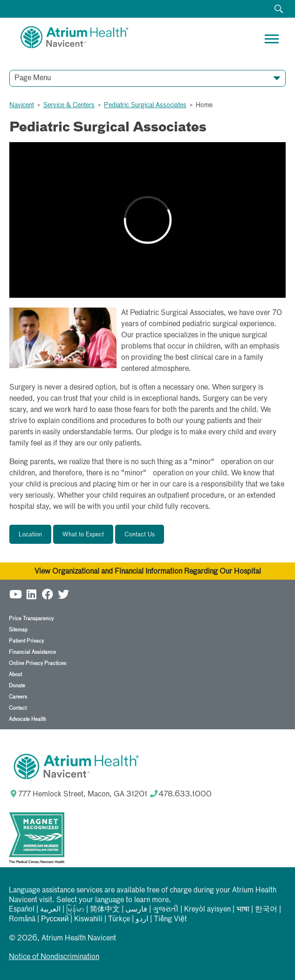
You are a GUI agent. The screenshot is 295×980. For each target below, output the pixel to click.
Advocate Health (27, 719)
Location (30, 535)
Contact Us (140, 535)
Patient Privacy (26, 641)
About (15, 675)
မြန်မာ (75, 910)
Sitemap (18, 630)
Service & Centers (69, 105)
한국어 (266, 910)
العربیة (50, 910)
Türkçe (119, 919)
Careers (18, 697)
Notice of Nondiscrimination (54, 957)
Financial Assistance (32, 652)
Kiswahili (88, 919)
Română (22, 919)
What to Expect (83, 535)
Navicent (22, 105)
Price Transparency (31, 619)
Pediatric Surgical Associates (145, 105)
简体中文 (105, 910)
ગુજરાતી (166, 910)
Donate (17, 686)
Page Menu (33, 78)
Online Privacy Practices (38, 663)
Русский (55, 919)
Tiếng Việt (170, 919)
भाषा (243, 910)
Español (22, 910)
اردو (142, 919)
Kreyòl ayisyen (207, 910)
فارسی (136, 910)
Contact (18, 708)
